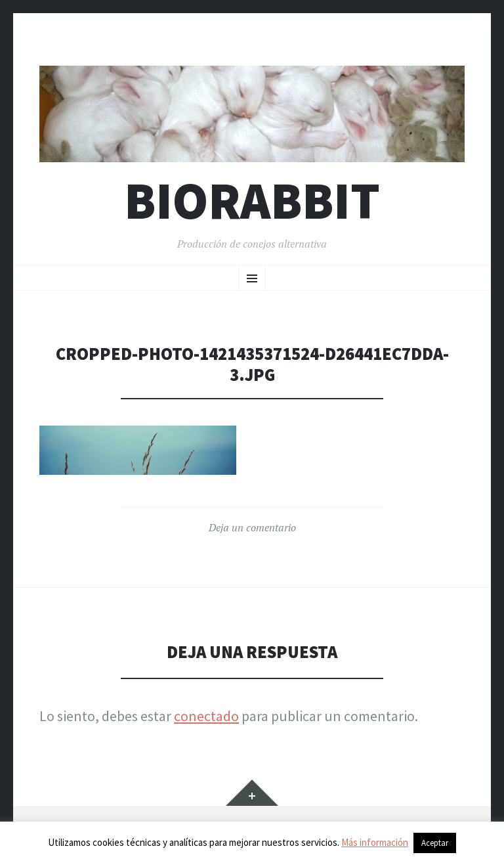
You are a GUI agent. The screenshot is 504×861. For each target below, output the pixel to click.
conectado (206, 716)
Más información (375, 842)
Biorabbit (252, 201)
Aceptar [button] (435, 843)
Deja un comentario (252, 527)
